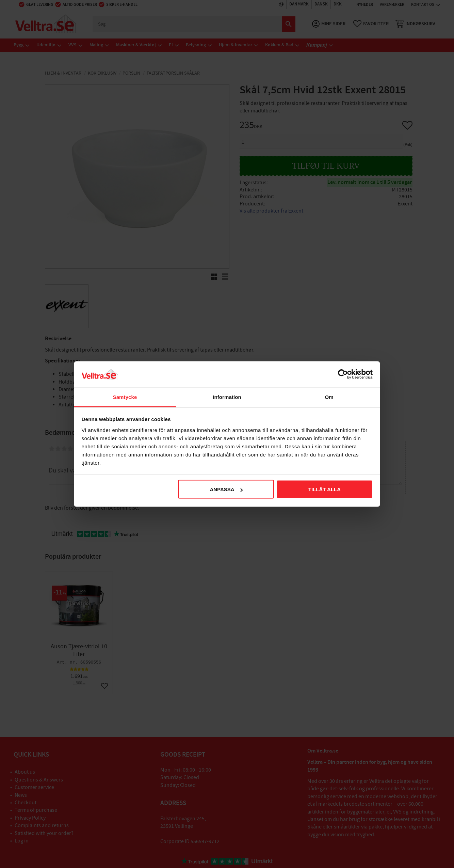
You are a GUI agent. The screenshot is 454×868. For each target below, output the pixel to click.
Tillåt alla (325, 489)
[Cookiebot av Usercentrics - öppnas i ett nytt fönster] (343, 374)
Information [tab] (227, 397)
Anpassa (226, 489)
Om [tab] (329, 397)
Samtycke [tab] (125, 397)
